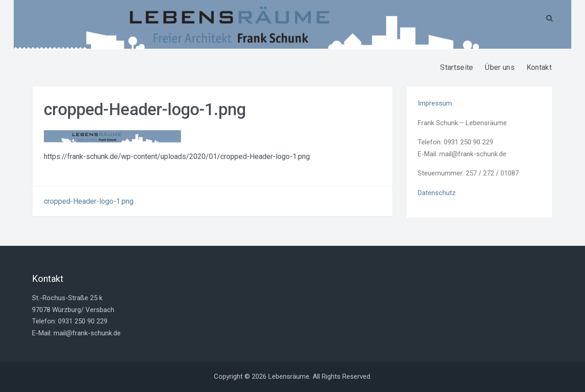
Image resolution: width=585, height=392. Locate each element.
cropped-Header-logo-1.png (89, 201)
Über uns (500, 67)
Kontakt (539, 67)
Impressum (435, 103)
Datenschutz (437, 193)
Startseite (457, 67)
